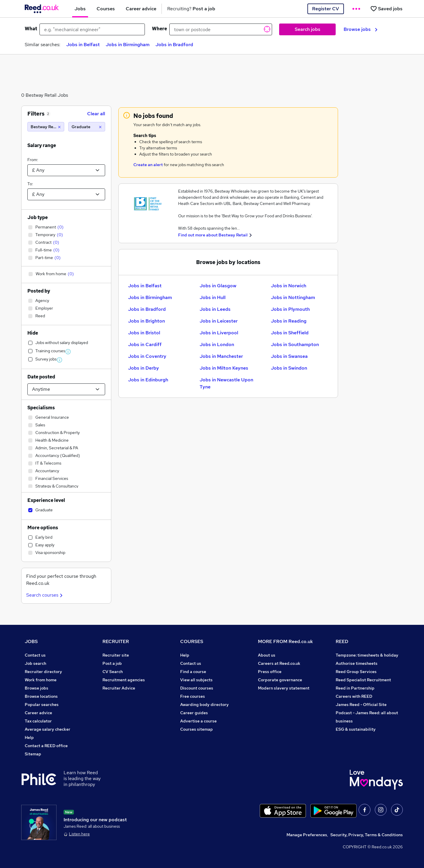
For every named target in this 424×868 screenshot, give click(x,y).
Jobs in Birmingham (128, 45)
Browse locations (41, 696)
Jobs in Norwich (289, 286)
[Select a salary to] (66, 194)
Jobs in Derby (144, 368)
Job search (35, 663)
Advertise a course (198, 721)
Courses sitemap (197, 729)
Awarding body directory (204, 705)
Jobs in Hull (213, 297)
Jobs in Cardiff (145, 344)
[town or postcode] (221, 29)
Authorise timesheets (357, 663)
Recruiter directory (43, 672)
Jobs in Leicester (219, 321)
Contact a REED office (46, 746)
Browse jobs (361, 29)
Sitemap (33, 754)
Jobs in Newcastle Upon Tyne (226, 383)
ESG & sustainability (356, 729)
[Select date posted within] (66, 389)
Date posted (41, 377)
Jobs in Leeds (215, 309)
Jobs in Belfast (83, 45)
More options (43, 528)
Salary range (42, 145)
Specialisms (41, 408)
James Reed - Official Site (361, 705)
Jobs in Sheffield (290, 333)
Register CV (326, 9)
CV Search (113, 672)
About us (267, 655)
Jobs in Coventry (147, 356)
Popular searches (42, 705)
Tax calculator (38, 721)
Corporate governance (280, 680)
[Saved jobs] (386, 9)
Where (159, 29)
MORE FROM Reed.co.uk (285, 641)
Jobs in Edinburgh (148, 380)
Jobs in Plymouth (290, 309)
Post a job (112, 663)
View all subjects (196, 680)
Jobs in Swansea (289, 356)
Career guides (194, 713)
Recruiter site (116, 655)
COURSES (192, 641)
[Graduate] (87, 127)
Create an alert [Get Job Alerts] (148, 165)
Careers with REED (354, 696)
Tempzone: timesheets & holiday (367, 655)
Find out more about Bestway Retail (213, 235)
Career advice (38, 713)
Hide (33, 333)
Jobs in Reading (289, 321)
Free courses (193, 696)
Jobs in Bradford (174, 45)
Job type (38, 217)
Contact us (35, 655)
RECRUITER (116, 641)
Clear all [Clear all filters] (96, 114)
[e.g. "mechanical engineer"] (92, 29)
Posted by (39, 291)
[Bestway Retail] (46, 127)
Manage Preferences (307, 835)
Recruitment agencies (124, 680)
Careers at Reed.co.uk (279, 663)
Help (29, 737)
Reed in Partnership (355, 688)
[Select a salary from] (66, 170)
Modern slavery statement (284, 688)
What (31, 29)
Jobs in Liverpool (219, 333)
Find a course (193, 672)
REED (342, 641)
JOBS (31, 641)
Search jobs (308, 29)
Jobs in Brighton (146, 321)
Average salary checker (48, 729)
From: (33, 160)
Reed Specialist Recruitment (363, 680)
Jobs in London (217, 344)
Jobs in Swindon (289, 368)
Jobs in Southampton (295, 344)
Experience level (46, 500)
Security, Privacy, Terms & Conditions (367, 835)
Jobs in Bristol (144, 333)
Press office (270, 672)
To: (30, 184)
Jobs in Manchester (221, 356)
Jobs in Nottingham (293, 297)
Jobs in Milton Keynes (224, 368)
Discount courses (197, 688)
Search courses (45, 595)
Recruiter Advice (119, 688)
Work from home (41, 680)
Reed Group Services (356, 672)
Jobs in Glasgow (218, 286)
